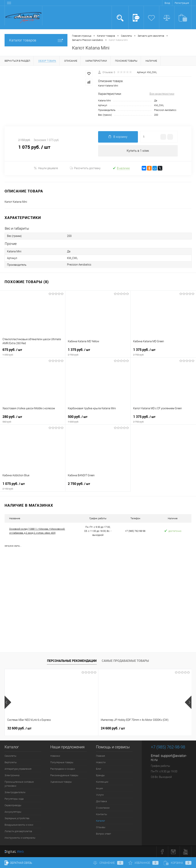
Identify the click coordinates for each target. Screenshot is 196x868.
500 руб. (98, 419)
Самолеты (10, 756)
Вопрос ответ (104, 834)
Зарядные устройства (17, 818)
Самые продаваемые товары (125, 661)
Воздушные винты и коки (19, 825)
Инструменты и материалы (20, 838)
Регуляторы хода (14, 799)
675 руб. (33, 352)
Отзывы (101, 827)
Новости (101, 762)
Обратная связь (18, 863)
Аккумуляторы (13, 812)
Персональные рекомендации (72, 661)
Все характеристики (162, 94)
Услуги (100, 795)
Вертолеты (11, 762)
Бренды (100, 775)
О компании (103, 808)
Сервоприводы (13, 805)
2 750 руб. (98, 486)
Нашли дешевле (46, 168)
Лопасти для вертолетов (18, 831)
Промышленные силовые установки (19, 784)
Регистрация (182, 3)
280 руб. (33, 419)
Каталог (100, 821)
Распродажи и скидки (63, 769)
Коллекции (102, 782)
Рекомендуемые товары (64, 775)
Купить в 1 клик (138, 151)
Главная (100, 756)
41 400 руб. (144, 728)
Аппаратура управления (18, 769)
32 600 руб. (19, 728)
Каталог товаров (36, 40)
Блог (99, 769)
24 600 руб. (82, 728)
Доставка (101, 801)
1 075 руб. (33, 486)
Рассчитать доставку (85, 168)
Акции (99, 788)
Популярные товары (62, 762)
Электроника (12, 775)
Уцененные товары (61, 782)
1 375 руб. (98, 352)
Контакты (102, 814)
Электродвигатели (15, 792)
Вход (167, 3)
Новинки (55, 756)
